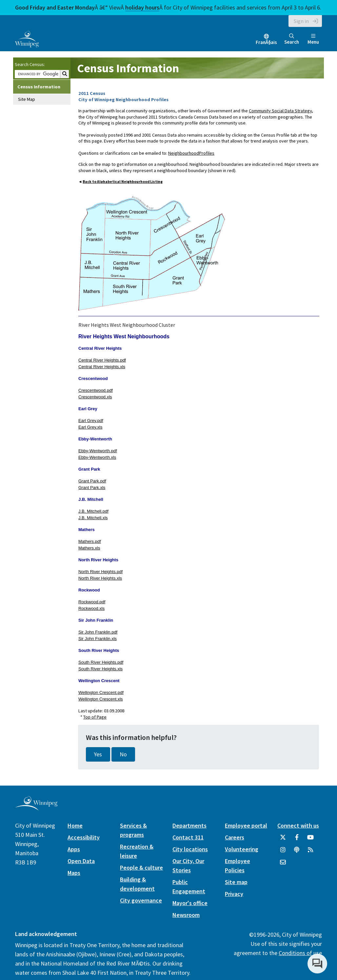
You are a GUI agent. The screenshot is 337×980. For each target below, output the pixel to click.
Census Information (39, 87)
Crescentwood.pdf (96, 390)
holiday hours (142, 7)
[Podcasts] (297, 852)
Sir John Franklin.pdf (98, 632)
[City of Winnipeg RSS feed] (310, 852)
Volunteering (242, 849)
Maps (74, 873)
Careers (235, 837)
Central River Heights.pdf (102, 360)
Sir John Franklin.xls (98, 639)
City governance (141, 900)
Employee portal (246, 825)
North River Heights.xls (100, 578)
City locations (190, 849)
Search (292, 39)
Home (75, 825)
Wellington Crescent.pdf (101, 692)
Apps (74, 849)
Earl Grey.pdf (91, 421)
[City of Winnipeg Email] (283, 865)
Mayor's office (190, 903)
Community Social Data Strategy (280, 111)
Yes (98, 754)
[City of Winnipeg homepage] (36, 808)
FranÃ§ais (266, 42)
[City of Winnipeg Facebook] (297, 840)
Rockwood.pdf (92, 602)
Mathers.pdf (90, 541)
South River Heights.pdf (101, 662)
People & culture (141, 868)
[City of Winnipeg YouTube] (310, 840)
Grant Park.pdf (92, 481)
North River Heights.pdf (100, 572)
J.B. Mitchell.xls (93, 518)
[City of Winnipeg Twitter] (283, 840)
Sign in (301, 21)
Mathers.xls (89, 548)
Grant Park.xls (92, 488)
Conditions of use (300, 953)
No (123, 754)
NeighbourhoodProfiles (191, 153)
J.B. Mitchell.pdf (93, 511)
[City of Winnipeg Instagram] (283, 852)
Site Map (27, 99)
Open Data (81, 861)
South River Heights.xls (100, 669)
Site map (236, 882)
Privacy (234, 894)
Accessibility (84, 837)
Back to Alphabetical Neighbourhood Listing (123, 182)
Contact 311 (188, 837)
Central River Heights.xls (102, 367)
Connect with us (298, 825)
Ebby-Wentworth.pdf (98, 451)
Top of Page (95, 717)
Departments (189, 825)
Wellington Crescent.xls (101, 699)
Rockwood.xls (91, 608)
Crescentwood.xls (95, 397)
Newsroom (186, 915)
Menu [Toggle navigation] (313, 39)
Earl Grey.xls (90, 427)
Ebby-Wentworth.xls (97, 457)
